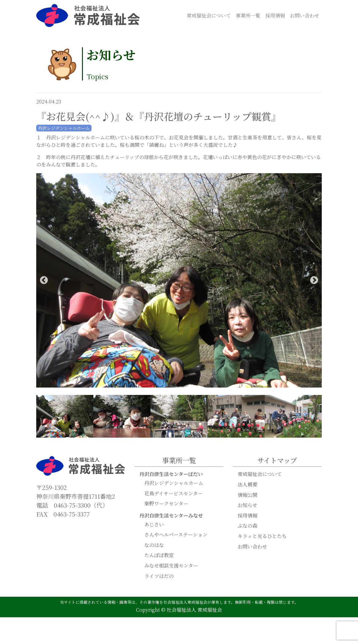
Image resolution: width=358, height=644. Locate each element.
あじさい (154, 525)
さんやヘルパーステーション (176, 535)
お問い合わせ (305, 16)
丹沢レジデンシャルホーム (174, 483)
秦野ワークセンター (166, 504)
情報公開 (247, 495)
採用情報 (275, 16)
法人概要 (247, 485)
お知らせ (247, 505)
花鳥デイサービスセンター (173, 494)
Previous (44, 281)
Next (314, 281)
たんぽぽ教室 (159, 555)
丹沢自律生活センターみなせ (171, 516)
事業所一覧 (248, 16)
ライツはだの (159, 576)
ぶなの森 (247, 526)
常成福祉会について (209, 16)
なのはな (154, 545)
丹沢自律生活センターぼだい (171, 474)
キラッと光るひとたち (262, 536)
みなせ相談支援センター (171, 566)
